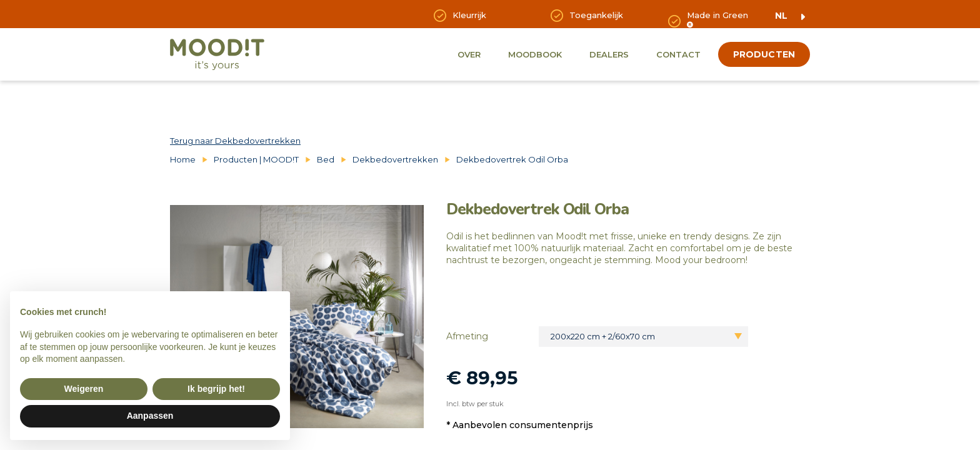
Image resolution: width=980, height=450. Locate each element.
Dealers (609, 54)
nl (781, 16)
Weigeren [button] (84, 389)
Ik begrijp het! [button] (216, 389)
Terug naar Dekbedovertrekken (235, 141)
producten (764, 54)
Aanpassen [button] (150, 416)
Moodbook (535, 54)
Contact (678, 54)
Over (469, 54)
